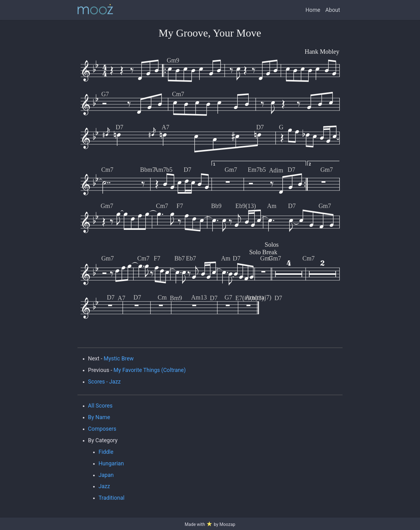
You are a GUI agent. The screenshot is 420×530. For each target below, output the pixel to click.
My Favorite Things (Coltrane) (150, 370)
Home (313, 10)
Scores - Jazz (105, 382)
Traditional (111, 498)
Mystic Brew (119, 359)
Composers (102, 429)
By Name (99, 417)
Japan (106, 475)
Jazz (104, 486)
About (333, 10)
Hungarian (111, 463)
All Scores (100, 406)
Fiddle (106, 452)
